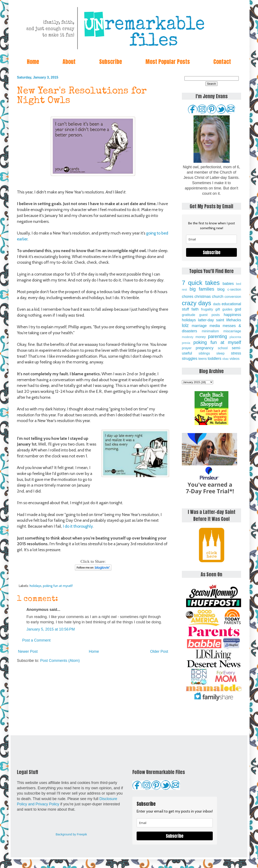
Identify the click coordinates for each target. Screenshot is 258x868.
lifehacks (234, 320)
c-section (234, 289)
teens (203, 359)
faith (195, 309)
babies (228, 284)
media (215, 326)
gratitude (189, 315)
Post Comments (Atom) (60, 661)
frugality (207, 309)
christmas (203, 297)
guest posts (209, 315)
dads (217, 304)
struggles (190, 359)
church (218, 297)
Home (33, 62)
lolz (185, 325)
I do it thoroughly (78, 526)
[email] (211, 239)
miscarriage (232, 331)
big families (202, 289)
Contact (222, 62)
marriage (199, 326)
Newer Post (28, 651)
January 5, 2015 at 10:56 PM (51, 629)
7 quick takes (201, 283)
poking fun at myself (58, 586)
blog (221, 289)
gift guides (224, 309)
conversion (233, 297)
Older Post (159, 651)
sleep (220, 353)
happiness (232, 315)
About (69, 62)
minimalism (210, 331)
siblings (204, 353)
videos (235, 359)
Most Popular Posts (168, 62)
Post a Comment (36, 640)
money (201, 337)
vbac (225, 359)
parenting (218, 336)
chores (188, 297)
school (223, 348)
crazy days (197, 303)
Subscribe (111, 62)
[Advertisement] (93, 699)
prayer (187, 348)
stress (236, 353)
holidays (36, 586)
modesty (188, 337)
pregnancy (204, 348)
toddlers (214, 359)
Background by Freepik (71, 834)
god (238, 309)
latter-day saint (211, 320)
